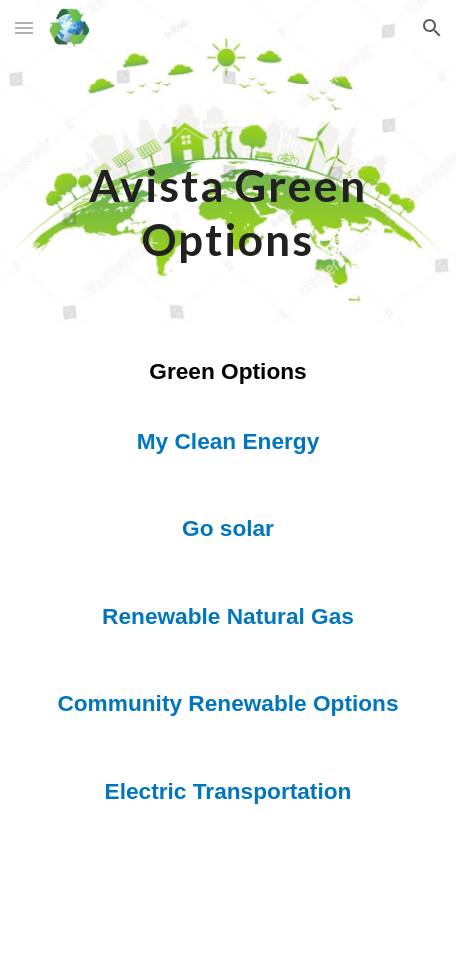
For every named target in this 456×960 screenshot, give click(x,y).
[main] (228, 162)
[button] (24, 27)
